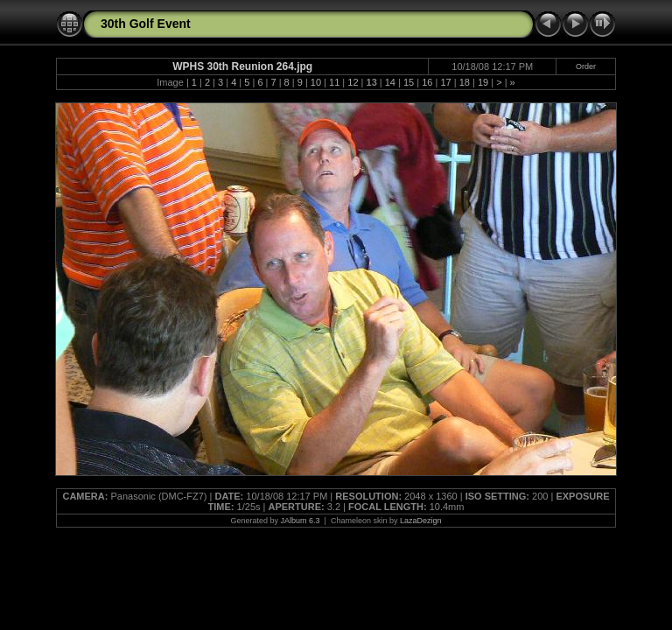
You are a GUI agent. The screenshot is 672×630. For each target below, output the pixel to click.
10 (316, 82)
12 (353, 82)
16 (427, 82)
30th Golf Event (146, 24)
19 (483, 82)
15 (409, 82)
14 (390, 82)
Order (586, 66)
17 (445, 82)
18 (465, 82)
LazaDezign (421, 521)
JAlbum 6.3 (301, 521)
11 (334, 82)
